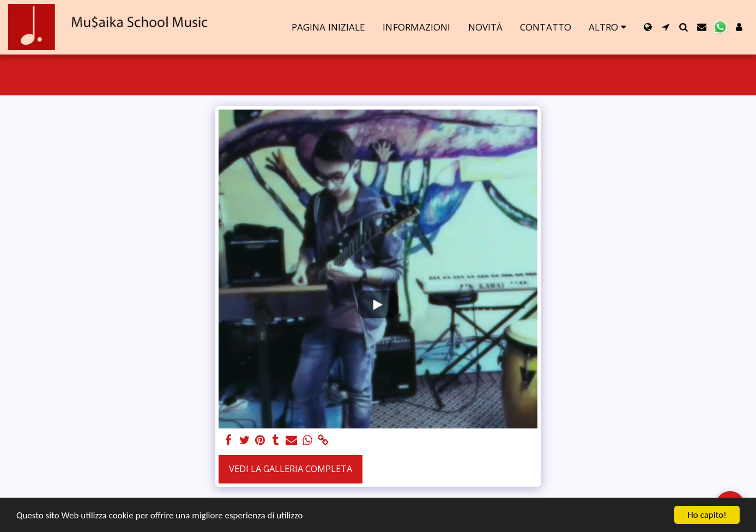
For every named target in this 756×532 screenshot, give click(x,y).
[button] (666, 27)
